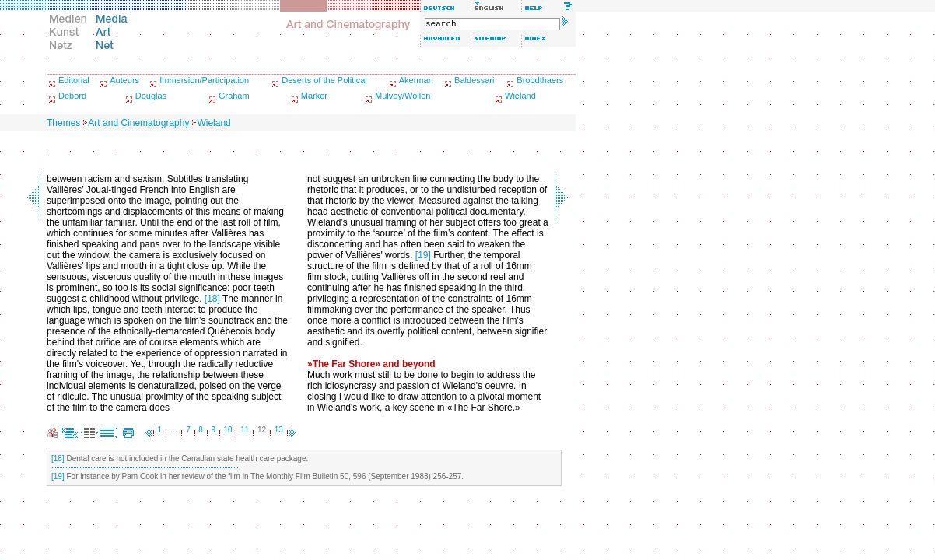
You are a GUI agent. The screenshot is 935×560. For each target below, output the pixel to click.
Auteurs (124, 80)
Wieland (520, 96)
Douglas (151, 96)
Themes (63, 123)
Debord (72, 96)
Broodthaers (540, 80)
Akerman (416, 80)
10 (228, 430)
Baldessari (474, 80)
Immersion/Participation (204, 80)
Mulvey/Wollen (403, 96)
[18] (212, 299)
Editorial (74, 80)
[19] (423, 255)
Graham (234, 96)
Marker (314, 96)
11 (245, 430)
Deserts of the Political (324, 80)
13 (279, 430)
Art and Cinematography (138, 123)
